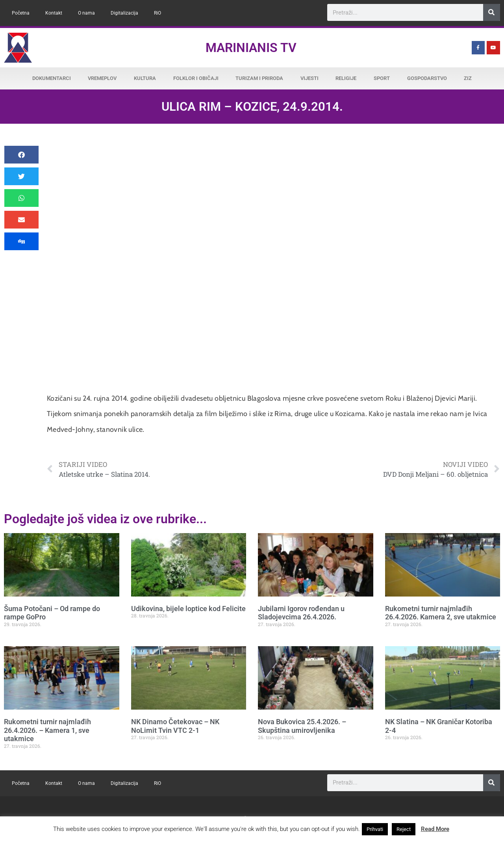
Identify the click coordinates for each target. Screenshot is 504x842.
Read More (435, 829)
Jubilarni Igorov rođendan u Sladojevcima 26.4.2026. (301, 613)
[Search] (492, 12)
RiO (157, 13)
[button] (21, 155)
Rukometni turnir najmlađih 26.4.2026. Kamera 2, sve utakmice (441, 613)
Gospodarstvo (427, 78)
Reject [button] (404, 829)
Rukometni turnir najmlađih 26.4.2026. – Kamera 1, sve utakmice (47, 730)
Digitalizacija (124, 13)
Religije (346, 78)
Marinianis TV (251, 48)
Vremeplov (102, 78)
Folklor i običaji (196, 78)
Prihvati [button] (375, 829)
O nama (86, 13)
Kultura (145, 78)
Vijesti (309, 78)
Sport (382, 78)
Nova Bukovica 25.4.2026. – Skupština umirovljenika (302, 726)
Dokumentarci (52, 78)
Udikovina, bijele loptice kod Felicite (188, 609)
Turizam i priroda (259, 78)
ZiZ (468, 78)
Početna (21, 13)
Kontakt (54, 13)
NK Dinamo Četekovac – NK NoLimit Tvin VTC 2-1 (175, 726)
